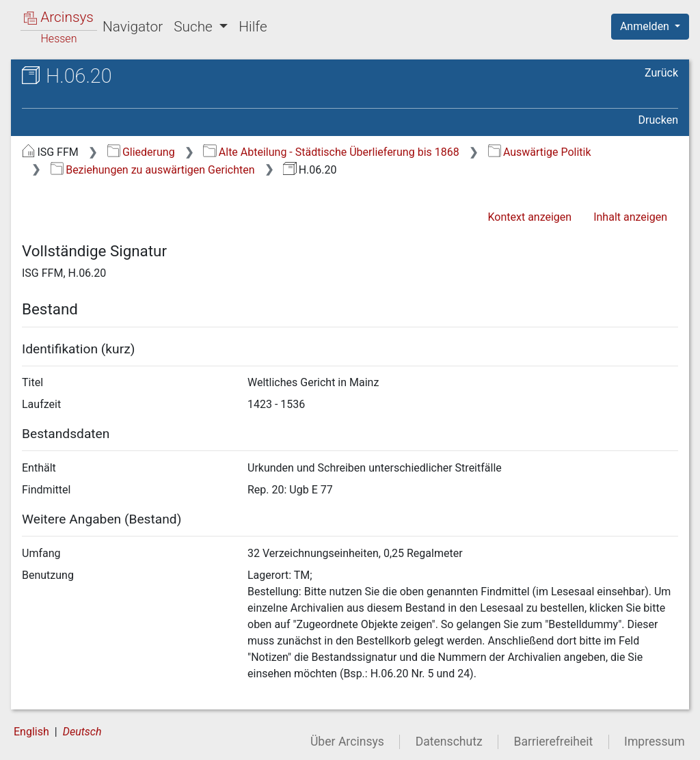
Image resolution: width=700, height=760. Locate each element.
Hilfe (253, 27)
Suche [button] (195, 27)
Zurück (661, 73)
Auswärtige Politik (540, 152)
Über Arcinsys (347, 742)
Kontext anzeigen (529, 217)
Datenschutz (449, 742)
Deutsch (82, 732)
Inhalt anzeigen (630, 217)
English (31, 732)
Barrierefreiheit (554, 742)
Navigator (133, 27)
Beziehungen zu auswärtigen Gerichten (153, 170)
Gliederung (141, 152)
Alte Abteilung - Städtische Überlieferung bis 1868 (331, 152)
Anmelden (646, 26)
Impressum (655, 742)
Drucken (658, 120)
